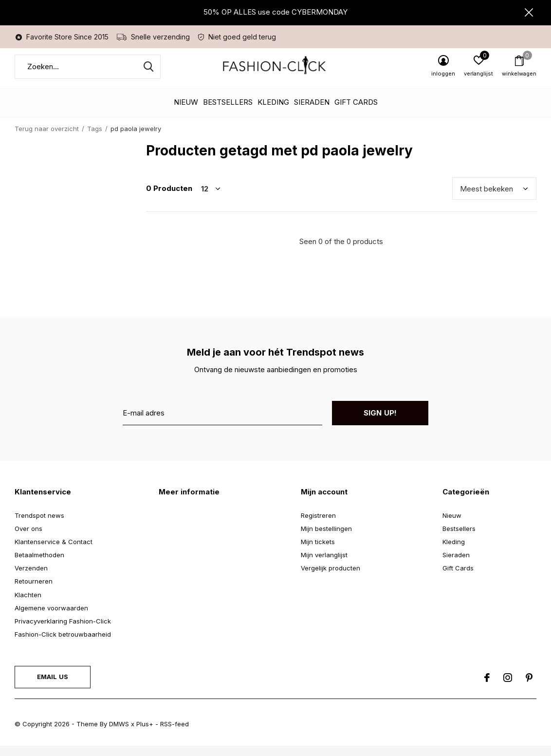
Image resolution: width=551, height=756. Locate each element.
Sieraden (312, 112)
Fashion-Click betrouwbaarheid (63, 644)
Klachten (28, 605)
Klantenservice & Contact (54, 551)
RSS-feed (174, 734)
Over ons (28, 538)
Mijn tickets (318, 551)
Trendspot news (39, 525)
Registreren (318, 525)
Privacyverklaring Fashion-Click (63, 631)
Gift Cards (356, 112)
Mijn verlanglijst (324, 565)
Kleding (273, 112)
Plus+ (145, 734)
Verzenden (31, 578)
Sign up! (380, 423)
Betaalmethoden (39, 565)
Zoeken (147, 76)
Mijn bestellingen (326, 538)
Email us (53, 686)
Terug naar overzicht (47, 138)
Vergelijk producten (331, 578)
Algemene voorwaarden (51, 618)
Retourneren (34, 591)
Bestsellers (228, 112)
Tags (95, 138)
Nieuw (186, 112)
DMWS (119, 734)
